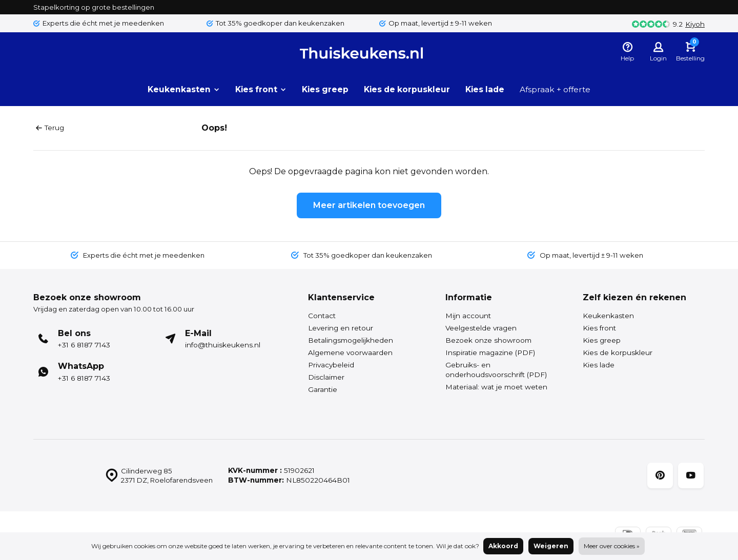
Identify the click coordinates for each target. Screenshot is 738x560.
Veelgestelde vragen (481, 328)
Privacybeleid (331, 365)
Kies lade (487, 89)
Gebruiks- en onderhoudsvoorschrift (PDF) (496, 370)
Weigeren (551, 546)
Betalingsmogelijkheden (351, 340)
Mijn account (468, 316)
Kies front (257, 89)
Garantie (323, 389)
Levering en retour (341, 328)
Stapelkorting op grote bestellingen (95, 7)
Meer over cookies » (612, 546)
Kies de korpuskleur (407, 89)
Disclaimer (326, 377)
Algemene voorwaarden (350, 352)
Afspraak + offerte (560, 89)
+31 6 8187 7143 (84, 345)
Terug (50, 128)
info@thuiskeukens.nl (223, 345)
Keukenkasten (179, 89)
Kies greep (323, 89)
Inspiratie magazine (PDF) (490, 352)
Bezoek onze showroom (488, 340)
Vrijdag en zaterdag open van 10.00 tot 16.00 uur (118, 309)
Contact (322, 316)
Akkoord (503, 546)
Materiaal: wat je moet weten (496, 387)
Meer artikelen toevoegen (369, 205)
